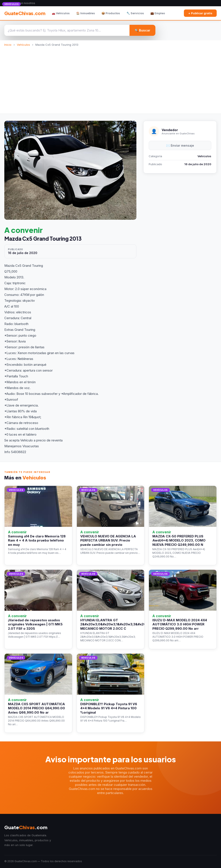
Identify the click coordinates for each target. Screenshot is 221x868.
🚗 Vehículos (61, 13)
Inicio (8, 45)
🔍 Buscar (142, 30)
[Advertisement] (110, 79)
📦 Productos (111, 13)
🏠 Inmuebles (86, 13)
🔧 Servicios (135, 13)
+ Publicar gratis (200, 13)
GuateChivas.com (25, 13)
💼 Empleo (158, 13)
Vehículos (23, 45)
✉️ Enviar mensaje (180, 145)
